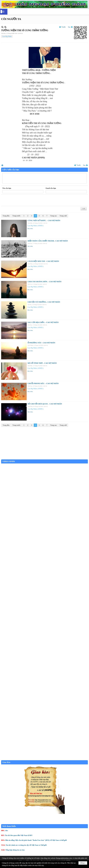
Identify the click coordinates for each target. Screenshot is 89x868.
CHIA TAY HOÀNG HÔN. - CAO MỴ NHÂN (44, 282)
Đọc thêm (30, 228)
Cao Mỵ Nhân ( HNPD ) (36, 226)
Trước (64, 27)
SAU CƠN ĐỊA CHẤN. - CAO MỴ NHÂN (43, 322)
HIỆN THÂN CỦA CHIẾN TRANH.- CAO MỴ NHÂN (48, 241)
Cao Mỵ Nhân (7, 36)
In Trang (2, 165)
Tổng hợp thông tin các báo (15, 850)
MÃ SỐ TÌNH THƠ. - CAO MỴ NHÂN (42, 363)
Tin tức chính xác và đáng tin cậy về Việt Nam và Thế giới (26, 845)
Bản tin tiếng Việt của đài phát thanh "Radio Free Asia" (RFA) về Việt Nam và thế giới (36, 840)
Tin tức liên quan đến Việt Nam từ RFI (19, 835)
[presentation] (20, 200)
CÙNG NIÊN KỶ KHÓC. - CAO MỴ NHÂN (44, 221)
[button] (3, 12)
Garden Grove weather (44, 458)
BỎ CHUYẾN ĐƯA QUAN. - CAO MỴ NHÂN (45, 404)
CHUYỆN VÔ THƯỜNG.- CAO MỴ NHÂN (44, 302)
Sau (69, 27)
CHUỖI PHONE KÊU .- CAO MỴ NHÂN (43, 383)
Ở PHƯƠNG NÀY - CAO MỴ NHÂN (41, 343)
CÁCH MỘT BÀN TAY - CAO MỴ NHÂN (43, 261)
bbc (7, 831)
